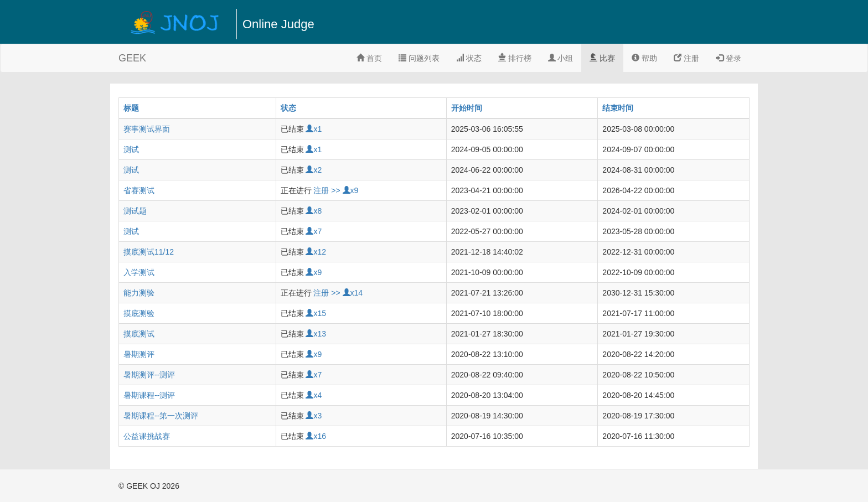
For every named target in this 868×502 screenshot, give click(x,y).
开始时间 (467, 108)
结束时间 (618, 108)
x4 (314, 395)
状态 (469, 58)
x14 (353, 293)
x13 (316, 334)
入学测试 (139, 272)
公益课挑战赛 (147, 436)
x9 (351, 190)
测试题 (135, 211)
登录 (728, 58)
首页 (369, 58)
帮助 (644, 58)
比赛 (602, 58)
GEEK (132, 58)
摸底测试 (139, 334)
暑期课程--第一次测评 (161, 416)
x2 (314, 170)
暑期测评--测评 (149, 375)
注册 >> (327, 190)
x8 (314, 211)
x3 (314, 416)
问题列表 (419, 58)
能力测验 (139, 293)
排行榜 (515, 58)
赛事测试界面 (147, 129)
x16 (316, 436)
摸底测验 (139, 313)
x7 (314, 231)
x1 (314, 129)
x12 (316, 252)
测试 (131, 149)
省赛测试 (139, 190)
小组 (561, 58)
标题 (131, 108)
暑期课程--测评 (149, 395)
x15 (316, 313)
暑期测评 (139, 354)
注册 (686, 58)
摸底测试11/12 (149, 252)
